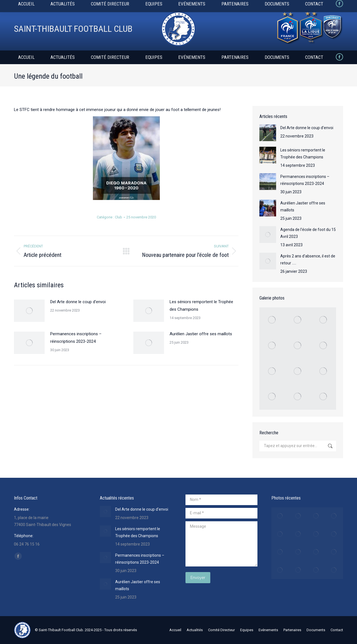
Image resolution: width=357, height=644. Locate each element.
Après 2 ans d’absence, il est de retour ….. (308, 260)
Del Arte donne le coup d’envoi (78, 302)
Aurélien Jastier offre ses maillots (201, 334)
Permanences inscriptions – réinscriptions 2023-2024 (76, 338)
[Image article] (29, 311)
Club (119, 217)
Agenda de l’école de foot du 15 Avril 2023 (308, 233)
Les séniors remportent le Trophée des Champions (201, 306)
